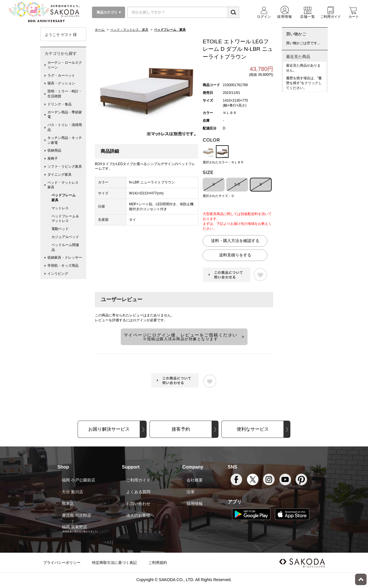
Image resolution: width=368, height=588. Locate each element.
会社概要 (195, 480)
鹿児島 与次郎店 (76, 515)
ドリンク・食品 (60, 104)
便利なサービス (253, 429)
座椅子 (53, 158)
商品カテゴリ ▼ (109, 12)
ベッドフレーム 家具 (65, 198)
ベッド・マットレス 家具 (65, 185)
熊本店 (68, 504)
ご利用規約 (158, 563)
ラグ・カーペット (61, 76)
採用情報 (195, 504)
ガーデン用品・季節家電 (65, 115)
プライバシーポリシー (62, 563)
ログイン (140, 320)
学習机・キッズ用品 (63, 266)
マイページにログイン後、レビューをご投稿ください (181, 337)
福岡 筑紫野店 (74, 527)
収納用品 (54, 150)
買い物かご (296, 34)
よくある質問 (138, 492)
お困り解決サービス (109, 429)
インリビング (58, 274)
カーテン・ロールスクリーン (65, 65)
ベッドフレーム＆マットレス (65, 219)
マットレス (60, 208)
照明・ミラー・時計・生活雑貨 (65, 94)
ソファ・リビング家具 (65, 167)
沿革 (191, 492)
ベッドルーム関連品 (65, 247)
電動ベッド (60, 229)
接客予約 (181, 429)
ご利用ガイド (138, 480)
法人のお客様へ (140, 515)
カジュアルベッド (65, 237)
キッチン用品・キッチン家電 (65, 140)
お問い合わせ (138, 504)
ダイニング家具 (60, 175)
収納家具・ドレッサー (65, 258)
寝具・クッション (61, 83)
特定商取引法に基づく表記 (114, 563)
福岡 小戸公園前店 (78, 480)
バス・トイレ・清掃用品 (65, 127)
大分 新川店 (72, 492)
